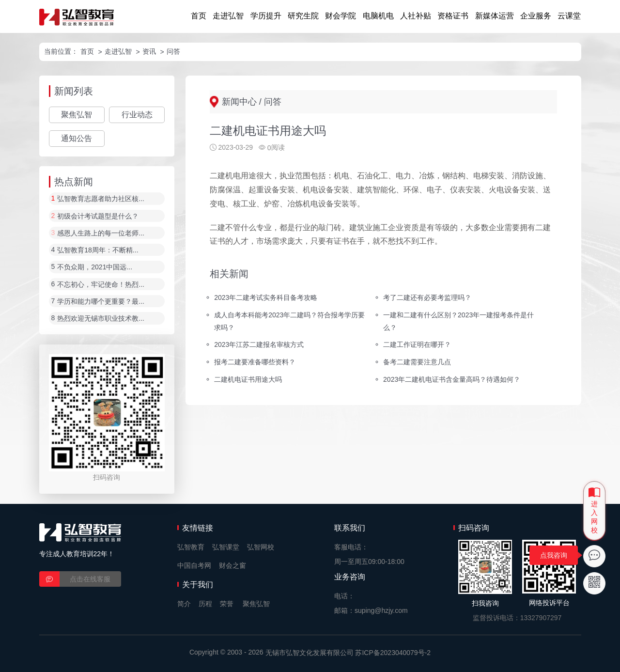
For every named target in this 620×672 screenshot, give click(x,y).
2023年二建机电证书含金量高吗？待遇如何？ (452, 379)
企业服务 (536, 16)
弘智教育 (191, 547)
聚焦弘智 (77, 115)
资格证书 (453, 16)
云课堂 (569, 16)
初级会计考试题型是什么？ (98, 216)
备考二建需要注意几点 (417, 362)
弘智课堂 (226, 547)
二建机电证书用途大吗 (248, 379)
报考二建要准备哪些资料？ (255, 362)
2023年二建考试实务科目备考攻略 (266, 297)
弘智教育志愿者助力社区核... (101, 199)
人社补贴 (416, 16)
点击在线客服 (90, 579)
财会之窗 (232, 565)
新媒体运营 (495, 16)
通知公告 (77, 138)
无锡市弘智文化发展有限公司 (310, 653)
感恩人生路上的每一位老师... (101, 233)
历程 (205, 604)
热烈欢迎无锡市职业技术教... (101, 319)
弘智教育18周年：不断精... (98, 250)
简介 (184, 604)
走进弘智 (228, 16)
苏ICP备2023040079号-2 (393, 653)
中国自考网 (194, 565)
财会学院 (341, 16)
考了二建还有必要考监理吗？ (427, 297)
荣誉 (227, 604)
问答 (173, 51)
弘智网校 (261, 547)
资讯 (149, 51)
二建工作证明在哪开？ (417, 344)
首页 (199, 16)
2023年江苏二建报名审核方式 (259, 344)
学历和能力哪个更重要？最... (101, 301)
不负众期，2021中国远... (95, 267)
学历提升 (266, 16)
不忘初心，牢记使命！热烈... (101, 284)
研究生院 (303, 16)
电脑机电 (378, 16)
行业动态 (137, 115)
